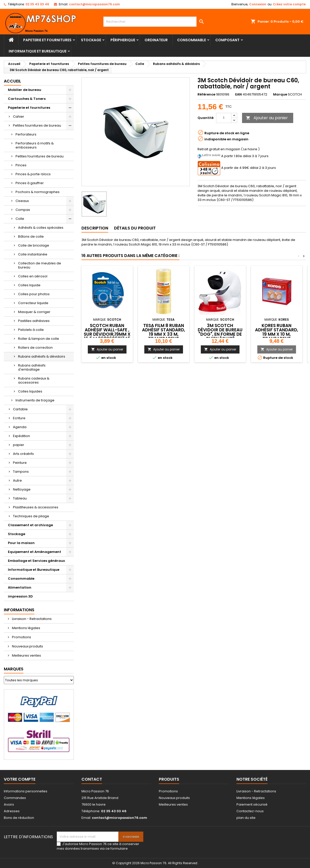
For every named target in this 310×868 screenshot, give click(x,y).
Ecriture (19, 418)
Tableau (20, 498)
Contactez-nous (250, 811)
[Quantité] (224, 118)
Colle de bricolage (34, 245)
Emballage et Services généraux (36, 561)
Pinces (21, 165)
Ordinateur (156, 40)
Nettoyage (22, 489)
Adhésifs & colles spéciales (41, 228)
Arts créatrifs (23, 454)
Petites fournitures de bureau (37, 125)
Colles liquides (30, 391)
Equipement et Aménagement (34, 552)
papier (19, 445)
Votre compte (20, 779)
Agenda (20, 427)
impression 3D (20, 596)
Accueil (12, 81)
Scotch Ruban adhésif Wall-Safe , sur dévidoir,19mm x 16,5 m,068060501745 (107, 332)
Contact (92, 779)
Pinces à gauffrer (30, 183)
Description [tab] (95, 228)
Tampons (21, 472)
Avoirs (9, 804)
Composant (227, 40)
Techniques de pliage (31, 516)
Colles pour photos (34, 294)
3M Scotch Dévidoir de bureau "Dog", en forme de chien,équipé (220, 332)
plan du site (246, 818)
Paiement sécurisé (252, 804)
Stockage (91, 40)
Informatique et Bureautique (38, 51)
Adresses (12, 811)
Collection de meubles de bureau (40, 265)
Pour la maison (21, 543)
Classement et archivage (30, 525)
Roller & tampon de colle (39, 339)
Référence (206, 94)
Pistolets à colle (31, 330)
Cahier (19, 117)
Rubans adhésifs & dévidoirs (42, 356)
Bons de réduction (19, 818)
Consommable (192, 40)
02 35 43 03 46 (37, 4)
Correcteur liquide (33, 303)
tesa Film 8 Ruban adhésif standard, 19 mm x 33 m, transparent (164, 332)
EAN (238, 94)
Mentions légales (26, 628)
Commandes (15, 798)
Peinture (20, 463)
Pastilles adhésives (34, 321)
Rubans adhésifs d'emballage (32, 367)
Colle (20, 219)
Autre (17, 480)
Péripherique (123, 40)
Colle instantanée (33, 254)
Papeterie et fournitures (47, 40)
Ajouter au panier (267, 118)
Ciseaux (22, 201)
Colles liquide (29, 285)
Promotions (21, 637)
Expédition (22, 436)
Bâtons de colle (31, 236)
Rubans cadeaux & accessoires (34, 380)
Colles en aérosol (33, 276)
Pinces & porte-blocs (33, 174)
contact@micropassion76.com (94, 4)
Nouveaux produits (27, 646)
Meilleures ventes (26, 655)
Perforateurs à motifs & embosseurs (35, 145)
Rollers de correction (35, 348)
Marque (280, 94)
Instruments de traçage (35, 400)
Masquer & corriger (34, 312)
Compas (23, 210)
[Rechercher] (155, 22)
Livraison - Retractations (31, 619)
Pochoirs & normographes (38, 192)
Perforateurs (26, 134)
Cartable (20, 409)
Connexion (258, 4)
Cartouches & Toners (27, 99)
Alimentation (20, 587)
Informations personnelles (26, 791)
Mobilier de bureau (25, 90)
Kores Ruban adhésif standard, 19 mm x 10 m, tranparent (277, 332)
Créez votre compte (289, 4)
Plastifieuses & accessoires (36, 507)
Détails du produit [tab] (135, 228)
